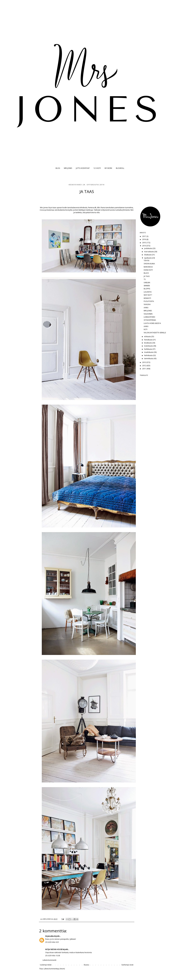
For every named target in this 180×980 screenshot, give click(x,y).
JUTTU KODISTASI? (83, 168)
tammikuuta (149, 358)
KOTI (146, 329)
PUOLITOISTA (149, 301)
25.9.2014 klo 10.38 (53, 956)
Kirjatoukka (49, 936)
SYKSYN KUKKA (149, 264)
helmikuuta (148, 355)
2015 (144, 243)
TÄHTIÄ (147, 261)
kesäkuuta (148, 343)
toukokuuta (149, 346)
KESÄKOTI (147, 298)
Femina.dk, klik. (94, 207)
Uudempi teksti (46, 965)
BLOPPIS (147, 289)
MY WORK (108, 168)
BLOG (58, 168)
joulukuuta (148, 248)
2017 (144, 236)
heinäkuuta (148, 340)
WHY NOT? (148, 295)
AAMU (146, 308)
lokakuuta (148, 255)
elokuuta (148, 337)
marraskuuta (149, 252)
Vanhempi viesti (127, 965)
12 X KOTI (97, 168)
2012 (144, 366)
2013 (144, 362)
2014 (144, 246)
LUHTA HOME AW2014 (152, 323)
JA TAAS (147, 276)
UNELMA (147, 283)
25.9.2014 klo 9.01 (52, 942)
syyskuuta (148, 258)
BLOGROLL (120, 168)
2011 (144, 369)
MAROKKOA (148, 267)
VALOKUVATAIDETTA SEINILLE (155, 333)
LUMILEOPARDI (149, 317)
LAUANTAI (148, 292)
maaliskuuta (149, 352)
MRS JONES (68, 168)
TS (145, 279)
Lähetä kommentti (49, 960)
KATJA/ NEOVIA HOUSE (54, 949)
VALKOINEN (148, 314)
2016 (144, 239)
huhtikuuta (148, 349)
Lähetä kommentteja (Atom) (54, 969)
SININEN (147, 286)
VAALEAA (147, 304)
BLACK (146, 273)
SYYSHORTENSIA (150, 320)
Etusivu (86, 965)
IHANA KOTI (148, 270)
